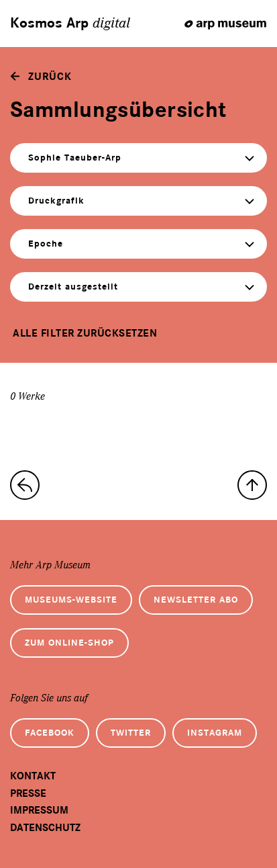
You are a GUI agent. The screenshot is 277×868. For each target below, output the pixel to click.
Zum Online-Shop (69, 643)
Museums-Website (71, 600)
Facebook (50, 733)
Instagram (215, 733)
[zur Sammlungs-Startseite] (25, 485)
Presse (28, 793)
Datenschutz (45, 828)
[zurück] (41, 77)
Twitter (131, 733)
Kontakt (33, 776)
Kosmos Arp (70, 24)
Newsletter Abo (196, 600)
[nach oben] (252, 485)
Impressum (39, 810)
